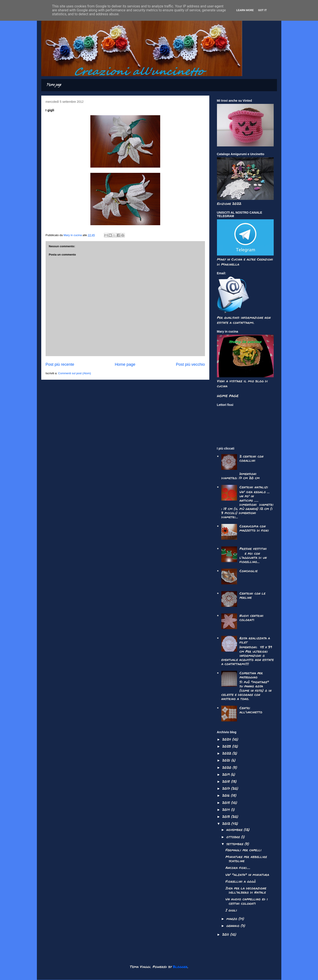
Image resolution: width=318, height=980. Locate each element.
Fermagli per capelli (243, 850)
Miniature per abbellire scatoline (246, 859)
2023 (227, 746)
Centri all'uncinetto (251, 710)
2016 (227, 795)
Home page (54, 85)
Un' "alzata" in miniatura (247, 874)
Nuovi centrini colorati (251, 618)
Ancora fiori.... (238, 868)
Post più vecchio (190, 364)
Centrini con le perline (252, 595)
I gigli (231, 910)
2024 (227, 739)
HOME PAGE (228, 396)
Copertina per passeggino (251, 675)
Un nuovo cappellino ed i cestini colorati (247, 901)
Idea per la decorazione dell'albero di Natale (246, 890)
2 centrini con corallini (251, 458)
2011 (226, 934)
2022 (227, 753)
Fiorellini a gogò (241, 881)
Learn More (245, 10)
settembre (235, 844)
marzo (232, 919)
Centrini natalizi (254, 487)
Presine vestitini (253, 548)
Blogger (180, 967)
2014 (227, 809)
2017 (227, 788)
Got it (262, 10)
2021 (227, 760)
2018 (227, 781)
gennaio (234, 926)
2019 (227, 774)
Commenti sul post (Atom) (74, 373)
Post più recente (60, 364)
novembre (235, 830)
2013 (227, 816)
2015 (227, 802)
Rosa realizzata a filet (255, 640)
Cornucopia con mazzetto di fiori (254, 528)
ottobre (234, 837)
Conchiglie (248, 571)
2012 (227, 823)
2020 (227, 767)
